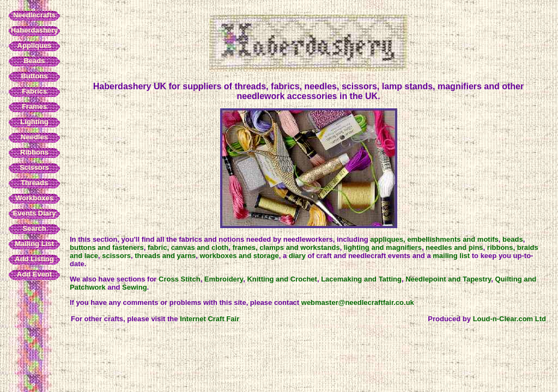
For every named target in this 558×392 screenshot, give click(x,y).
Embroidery (224, 279)
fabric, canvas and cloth (188, 247)
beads (513, 239)
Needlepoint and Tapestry (448, 279)
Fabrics (34, 91)
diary (297, 256)
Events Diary (35, 213)
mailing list (451, 256)
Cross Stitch (180, 279)
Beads (34, 61)
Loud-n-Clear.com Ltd (510, 319)
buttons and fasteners (107, 247)
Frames (34, 106)
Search (34, 228)
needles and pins (454, 247)
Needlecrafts (34, 15)
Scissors (34, 167)
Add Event (34, 274)
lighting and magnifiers (383, 247)
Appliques (35, 45)
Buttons (34, 76)
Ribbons (34, 152)
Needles (34, 137)
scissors (116, 256)
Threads (35, 183)
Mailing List (34, 244)
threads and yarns (165, 256)
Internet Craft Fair (210, 319)
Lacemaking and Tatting (361, 279)
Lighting (34, 122)
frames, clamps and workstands (286, 247)
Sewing (135, 287)
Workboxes (34, 198)
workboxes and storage (239, 256)
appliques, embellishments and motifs (434, 239)
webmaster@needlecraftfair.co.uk (358, 302)
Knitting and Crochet (282, 279)
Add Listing (34, 259)
